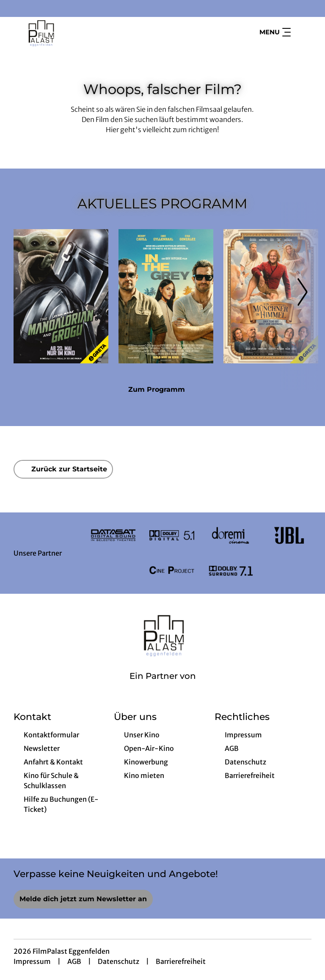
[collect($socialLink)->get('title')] (15, 8)
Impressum (32, 961)
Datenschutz (118, 961)
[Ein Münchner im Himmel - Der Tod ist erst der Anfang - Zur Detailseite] (271, 296)
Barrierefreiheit (181, 961)
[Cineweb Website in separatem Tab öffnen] (163, 687)
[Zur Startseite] (73, 32)
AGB (74, 961)
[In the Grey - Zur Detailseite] (166, 296)
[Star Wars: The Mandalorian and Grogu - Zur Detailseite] (61, 296)
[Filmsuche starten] (303, 32)
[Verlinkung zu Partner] (113, 535)
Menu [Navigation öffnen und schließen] (275, 32)
